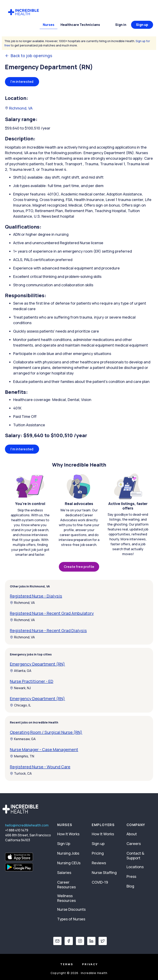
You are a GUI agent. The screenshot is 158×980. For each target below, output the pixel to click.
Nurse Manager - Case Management (44, 749)
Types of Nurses (71, 919)
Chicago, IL (20, 705)
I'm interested (22, 82)
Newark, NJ (20, 688)
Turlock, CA (21, 773)
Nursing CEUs (69, 863)
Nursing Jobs (68, 853)
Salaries (64, 873)
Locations (135, 867)
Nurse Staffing (104, 873)
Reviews (99, 863)
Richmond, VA (19, 108)
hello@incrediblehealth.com (27, 825)
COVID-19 (100, 882)
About (132, 834)
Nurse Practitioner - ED (32, 681)
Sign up (142, 25)
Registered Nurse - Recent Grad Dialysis (48, 630)
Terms (67, 964)
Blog (130, 886)
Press (131, 876)
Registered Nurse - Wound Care (40, 767)
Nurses (49, 25)
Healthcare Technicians (80, 25)
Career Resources (66, 885)
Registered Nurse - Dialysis (36, 596)
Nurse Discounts (71, 909)
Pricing (98, 853)
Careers (134, 844)
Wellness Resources (66, 898)
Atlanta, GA (21, 671)
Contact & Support (135, 856)
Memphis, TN (22, 756)
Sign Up (64, 844)
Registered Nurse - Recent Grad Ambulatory (52, 613)
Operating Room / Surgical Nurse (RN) (46, 732)
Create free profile (79, 567)
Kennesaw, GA (23, 739)
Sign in (121, 25)
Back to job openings (29, 56)
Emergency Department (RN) (37, 664)
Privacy (90, 964)
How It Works (68, 834)
